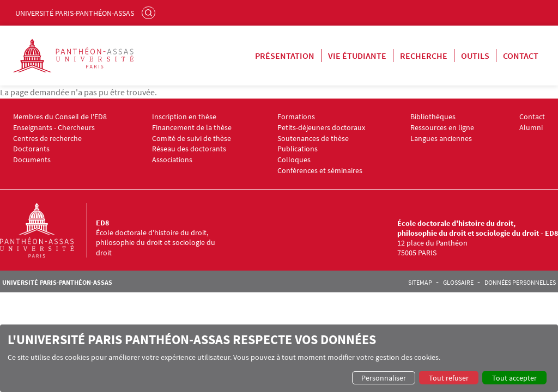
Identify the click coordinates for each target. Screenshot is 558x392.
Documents (32, 160)
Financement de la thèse (192, 128)
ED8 (102, 223)
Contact (521, 56)
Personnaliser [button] (384, 378)
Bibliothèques (433, 117)
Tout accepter (514, 378)
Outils (475, 56)
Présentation (285, 56)
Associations (172, 160)
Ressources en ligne (442, 128)
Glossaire (458, 283)
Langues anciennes (441, 139)
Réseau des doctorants (189, 149)
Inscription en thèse (184, 117)
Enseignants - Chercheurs (54, 128)
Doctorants (31, 149)
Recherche (424, 56)
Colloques (294, 160)
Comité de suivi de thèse (192, 139)
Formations (296, 117)
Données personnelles (520, 283)
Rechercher (150, 13)
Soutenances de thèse (313, 139)
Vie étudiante (357, 56)
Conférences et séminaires (320, 171)
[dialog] (279, 358)
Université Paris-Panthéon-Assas (75, 13)
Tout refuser (449, 378)
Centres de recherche (47, 139)
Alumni (531, 128)
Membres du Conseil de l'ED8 (60, 117)
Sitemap (420, 283)
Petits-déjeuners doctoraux (321, 128)
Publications (298, 149)
